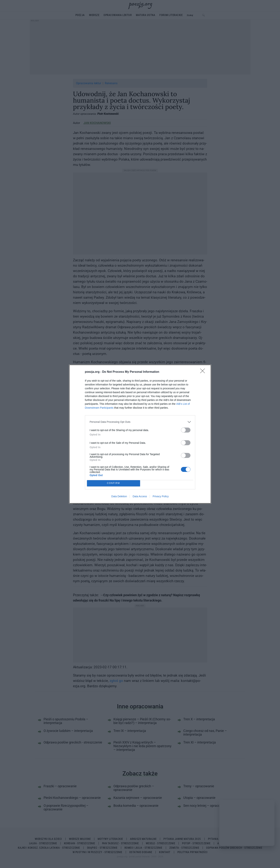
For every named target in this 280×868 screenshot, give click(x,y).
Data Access (140, 496)
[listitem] (140, 422)
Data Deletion (119, 496)
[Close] (204, 372)
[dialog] (140, 434)
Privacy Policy (161, 496)
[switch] (186, 430)
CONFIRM (114, 483)
